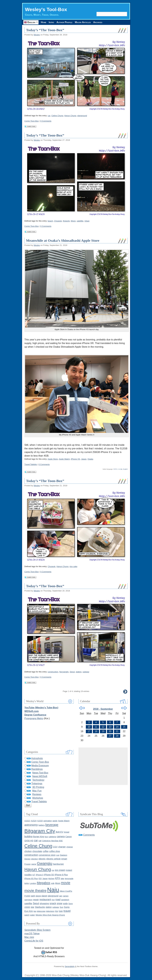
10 (89, 727)
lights (27, 883)
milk (53, 883)
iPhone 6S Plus (31, 879)
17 (89, 731)
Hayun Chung (70, 116)
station (79, 672)
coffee (46, 851)
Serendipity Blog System (38, 930)
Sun (62, 907)
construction (53, 672)
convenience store (47, 855)
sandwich (65, 900)
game (34, 864)
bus (46, 837)
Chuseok (58, 221)
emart (64, 859)
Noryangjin (64, 672)
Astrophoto (37, 758)
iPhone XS (75, 459)
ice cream (60, 870)
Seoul (72, 672)
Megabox (43, 883)
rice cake (73, 566)
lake (62, 879)
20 (110, 731)
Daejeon (63, 855)
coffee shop (55, 851)
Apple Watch (64, 459)
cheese (70, 847)
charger (62, 847)
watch (27, 915)
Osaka (90, 459)
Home (44, 22)
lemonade (69, 879)
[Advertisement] (103, 766)
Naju (53, 890)
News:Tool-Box (40, 773)
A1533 (40, 821)
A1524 (34, 821)
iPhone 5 (40, 875)
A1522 (27, 821)
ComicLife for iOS (34, 941)
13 (110, 727)
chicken (28, 851)
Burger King (39, 837)
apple (55, 821)
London (33, 883)
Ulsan (87, 221)
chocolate (37, 851)
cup (58, 855)
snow (59, 903)
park (33, 896)
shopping (44, 903)
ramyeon (28, 900)
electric (42, 859)
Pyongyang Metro (34, 718)
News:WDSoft (40, 776)
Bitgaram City (40, 831)
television (50, 911)
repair (36, 900)
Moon (73, 221)
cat (40, 841)
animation (48, 821)
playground (82, 116)
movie (66, 883)
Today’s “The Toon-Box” (45, 30)
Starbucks (40, 907)
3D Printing (38, 787)
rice (53, 900)
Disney (28, 859)
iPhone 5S (49, 875)
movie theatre (35, 891)
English (125, 469)
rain (61, 896)
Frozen (28, 864)
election (35, 859)
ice (53, 870)
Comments (89, 835)
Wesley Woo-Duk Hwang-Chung (50, 915)
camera (61, 836)
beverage (52, 825)
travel (67, 911)
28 (117, 736)
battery (42, 825)
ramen (66, 896)
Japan (84, 459)
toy (57, 911)
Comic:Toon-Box (32, 121)
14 (117, 727)
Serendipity (70, 966)
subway (86, 672)
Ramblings (37, 769)
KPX (58, 878)
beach (50, 221)
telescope (41, 911)
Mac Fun (37, 791)
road (58, 900)
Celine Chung (57, 116)
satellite (80, 221)
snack (53, 903)
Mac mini (29, 937)
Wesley (37, 35)
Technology (38, 780)
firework (66, 221)
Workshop (38, 798)
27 (110, 736)
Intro (52, 22)
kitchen (51, 879)
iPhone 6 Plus (61, 875)
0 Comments (46, 121)
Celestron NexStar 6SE (52, 841)
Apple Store (53, 459)
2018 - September (103, 709)
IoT (34, 875)
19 (103, 731)
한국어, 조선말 (118, 469)
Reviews (37, 794)
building (29, 836)
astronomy (31, 825)
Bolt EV (59, 832)
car (49, 116)
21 (117, 731)
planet (44, 896)
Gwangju (45, 863)
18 (96, 731)
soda (65, 903)
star (32, 907)
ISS (40, 879)
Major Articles (83, 22)
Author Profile (65, 22)
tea (35, 911)
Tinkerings (37, 784)
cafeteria (52, 837)
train (61, 911)
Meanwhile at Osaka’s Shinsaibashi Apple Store (63, 240)
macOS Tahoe (32, 934)
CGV (55, 847)
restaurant (45, 900)
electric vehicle (53, 859)
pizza (38, 896)
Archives (98, 22)
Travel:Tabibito (31, 464)
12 (103, 727)
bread (67, 832)
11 (96, 727)
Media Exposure (40, 766)
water (33, 915)
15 (124, 727)
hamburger (58, 864)
